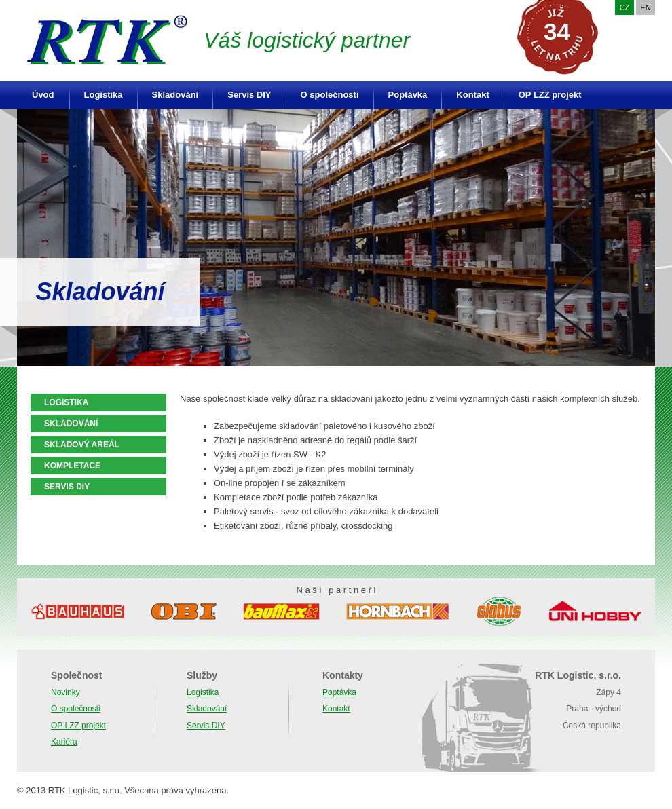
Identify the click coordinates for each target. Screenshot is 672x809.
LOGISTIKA (66, 402)
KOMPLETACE (72, 466)
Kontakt (472, 95)
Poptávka (408, 95)
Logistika (104, 95)
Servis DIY (249, 95)
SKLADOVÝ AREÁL (82, 445)
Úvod (43, 95)
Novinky (66, 692)
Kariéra (64, 742)
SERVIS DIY (67, 487)
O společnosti (330, 95)
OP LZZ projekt (550, 95)
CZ (625, 7)
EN (645, 7)
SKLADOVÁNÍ (71, 424)
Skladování (175, 95)
